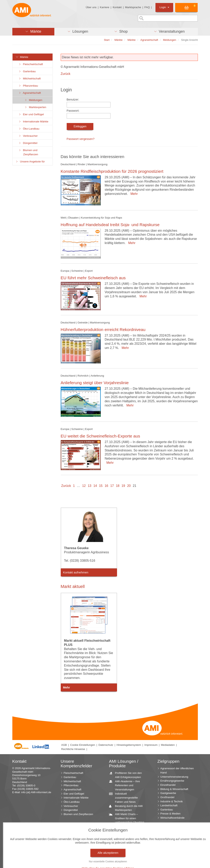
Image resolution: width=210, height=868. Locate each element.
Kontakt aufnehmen (76, 572)
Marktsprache (133, 7)
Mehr (133, 194)
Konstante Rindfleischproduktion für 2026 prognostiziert (112, 171)
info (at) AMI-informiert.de (36, 792)
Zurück (66, 74)
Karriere (105, 7)
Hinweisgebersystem (129, 745)
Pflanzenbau (28, 86)
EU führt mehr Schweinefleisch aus (93, 278)
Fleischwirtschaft (31, 64)
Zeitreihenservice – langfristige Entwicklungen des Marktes (129, 839)
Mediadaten (168, 745)
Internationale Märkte (33, 122)
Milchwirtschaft (30, 79)
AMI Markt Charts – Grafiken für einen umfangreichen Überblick (128, 818)
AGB (64, 745)
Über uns (91, 7)
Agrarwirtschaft (30, 93)
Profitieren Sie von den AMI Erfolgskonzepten (127, 775)
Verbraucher (28, 136)
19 (123, 486)
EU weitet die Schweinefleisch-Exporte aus (100, 436)
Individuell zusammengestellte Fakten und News (125, 798)
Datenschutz (106, 745)
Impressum (151, 745)
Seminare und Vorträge (127, 847)
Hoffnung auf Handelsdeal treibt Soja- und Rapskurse (110, 225)
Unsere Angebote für (30, 162)
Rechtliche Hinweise (73, 749)
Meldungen (33, 100)
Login (164, 7)
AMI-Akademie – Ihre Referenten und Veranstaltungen (126, 785)
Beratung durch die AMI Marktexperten (127, 808)
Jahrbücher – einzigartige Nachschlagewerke (128, 828)
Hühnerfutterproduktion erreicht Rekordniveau (103, 330)
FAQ (147, 7)
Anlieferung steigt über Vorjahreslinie (95, 383)
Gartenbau (27, 71)
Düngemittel (28, 143)
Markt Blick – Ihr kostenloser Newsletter (127, 861)
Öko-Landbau (29, 129)
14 (95, 486)
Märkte (22, 57)
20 (129, 486)
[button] (33, 32)
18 (118, 486)
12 (84, 486)
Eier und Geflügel (31, 114)
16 (106, 486)
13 (90, 486)
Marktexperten (35, 107)
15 (101, 486)
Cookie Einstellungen (83, 745)
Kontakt (117, 7)
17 (112, 486)
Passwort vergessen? (81, 139)
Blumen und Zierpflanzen (28, 152)
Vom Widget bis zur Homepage (125, 853)
